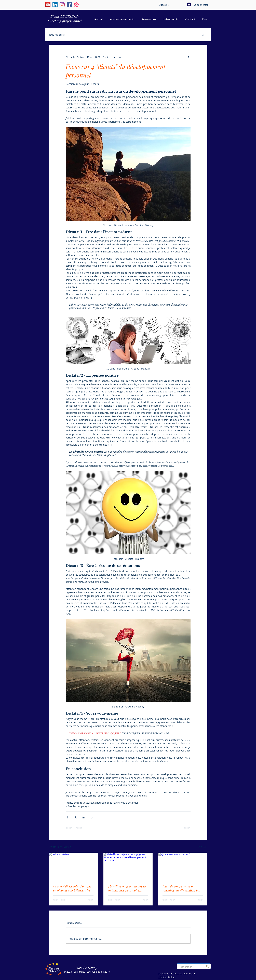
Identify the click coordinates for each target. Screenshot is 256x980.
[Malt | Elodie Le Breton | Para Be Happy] (76, 5)
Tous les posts (57, 35)
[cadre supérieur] (73, 867)
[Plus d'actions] (188, 57)
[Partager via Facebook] (67, 817)
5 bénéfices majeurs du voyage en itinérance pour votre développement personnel (127, 888)
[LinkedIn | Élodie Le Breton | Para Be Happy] (55, 5)
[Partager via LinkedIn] (84, 817)
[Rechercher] (189, 967)
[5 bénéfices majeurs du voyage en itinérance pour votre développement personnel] (128, 867)
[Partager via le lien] (92, 817)
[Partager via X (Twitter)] (76, 817)
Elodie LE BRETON (65, 16)
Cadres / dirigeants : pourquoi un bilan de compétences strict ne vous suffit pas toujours (73, 888)
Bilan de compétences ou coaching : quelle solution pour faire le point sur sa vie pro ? (182, 888)
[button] (203, 35)
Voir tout (203, 847)
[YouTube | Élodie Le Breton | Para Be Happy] (48, 5)
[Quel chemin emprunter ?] (183, 867)
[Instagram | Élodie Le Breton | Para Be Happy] (62, 5)
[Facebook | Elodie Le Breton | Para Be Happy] (69, 5)
